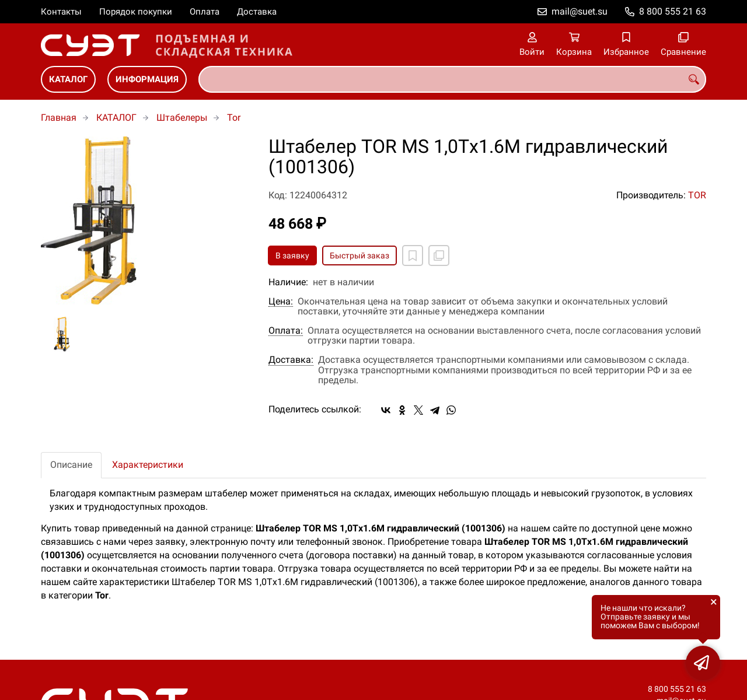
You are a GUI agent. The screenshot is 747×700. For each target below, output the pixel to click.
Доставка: (291, 360)
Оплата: (286, 331)
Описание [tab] (71, 465)
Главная (59, 118)
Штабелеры (182, 118)
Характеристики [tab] (148, 465)
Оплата (205, 12)
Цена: (281, 302)
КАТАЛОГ (68, 79)
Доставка (257, 12)
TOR (697, 195)
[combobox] (452, 79)
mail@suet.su (580, 11)
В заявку (292, 256)
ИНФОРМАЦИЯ (147, 79)
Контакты (61, 12)
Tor (234, 118)
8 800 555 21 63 (673, 11)
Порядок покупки (136, 12)
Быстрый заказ (359, 256)
